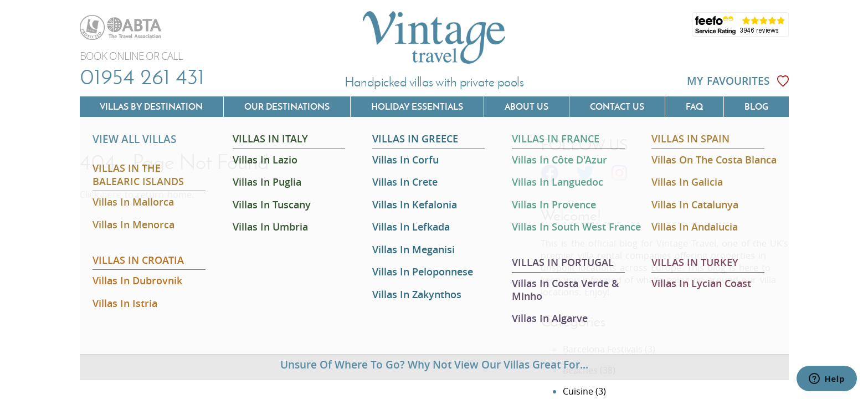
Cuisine (578, 391)
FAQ (694, 106)
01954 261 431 (142, 76)
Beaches (580, 370)
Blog (756, 106)
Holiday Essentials (417, 106)
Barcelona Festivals (603, 349)
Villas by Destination (151, 106)
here (112, 195)
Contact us (617, 106)
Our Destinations (287, 106)
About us (527, 106)
